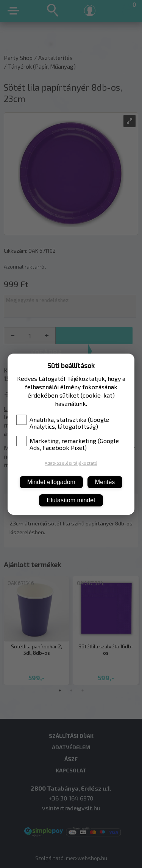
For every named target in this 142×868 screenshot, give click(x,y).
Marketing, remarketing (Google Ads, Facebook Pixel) (68, 444)
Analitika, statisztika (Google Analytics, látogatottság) (63, 423)
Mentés (105, 482)
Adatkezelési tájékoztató (71, 463)
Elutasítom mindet (71, 500)
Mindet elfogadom (51, 482)
